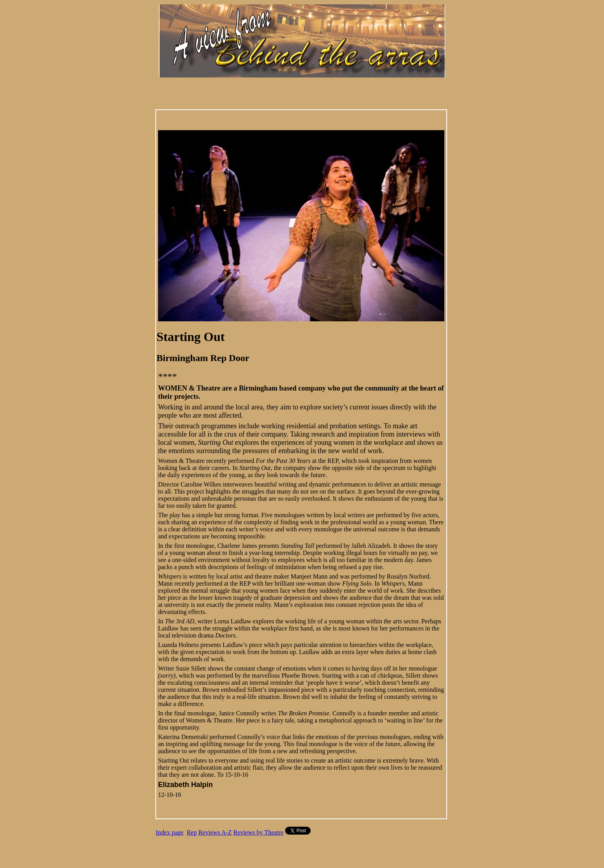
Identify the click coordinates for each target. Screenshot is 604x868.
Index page (170, 832)
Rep (192, 832)
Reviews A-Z (215, 832)
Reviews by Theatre (258, 832)
